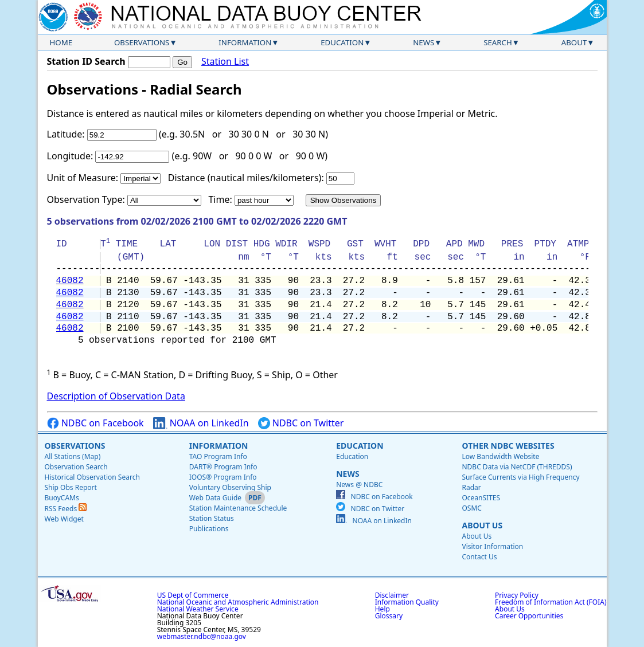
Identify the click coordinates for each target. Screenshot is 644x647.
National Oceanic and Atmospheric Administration (238, 602)
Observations (142, 42)
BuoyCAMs (62, 498)
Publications (209, 529)
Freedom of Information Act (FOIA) (551, 602)
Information (245, 42)
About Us (482, 525)
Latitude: (66, 134)
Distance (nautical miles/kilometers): (246, 178)
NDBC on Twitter (301, 423)
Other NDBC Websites (508, 446)
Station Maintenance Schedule (238, 508)
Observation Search (76, 467)
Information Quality (407, 602)
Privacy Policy (517, 595)
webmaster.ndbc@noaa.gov (202, 636)
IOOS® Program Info (223, 477)
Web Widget (64, 519)
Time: (220, 199)
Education (342, 42)
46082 (70, 281)
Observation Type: (86, 199)
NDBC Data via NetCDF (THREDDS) (517, 467)
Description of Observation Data (116, 396)
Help (383, 609)
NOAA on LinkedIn (201, 423)
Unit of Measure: (83, 178)
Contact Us (479, 557)
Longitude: (70, 156)
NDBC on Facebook (95, 423)
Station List (225, 62)
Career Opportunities (529, 616)
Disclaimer (392, 595)
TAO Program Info (218, 456)
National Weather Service (198, 609)
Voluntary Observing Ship (230, 487)
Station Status (212, 518)
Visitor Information (492, 546)
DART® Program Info (223, 467)
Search (498, 42)
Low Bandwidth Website (500, 456)
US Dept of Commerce (193, 595)
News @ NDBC (359, 485)
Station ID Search (86, 61)
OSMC (471, 508)
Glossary (389, 616)
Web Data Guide (215, 498)
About (574, 42)
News (424, 42)
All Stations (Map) (73, 456)
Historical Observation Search (92, 477)
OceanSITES (481, 498)
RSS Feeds (66, 509)
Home (61, 42)
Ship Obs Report (71, 487)
